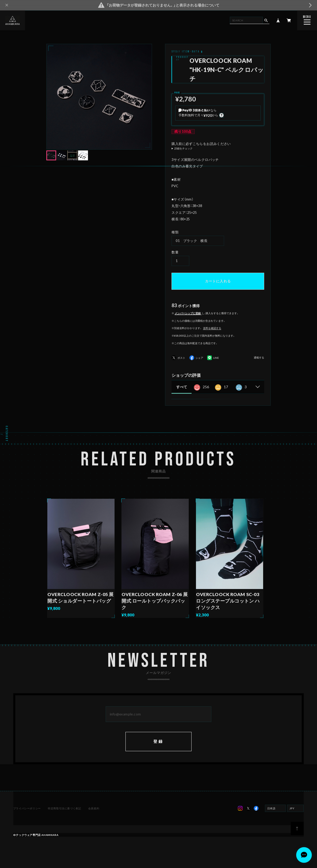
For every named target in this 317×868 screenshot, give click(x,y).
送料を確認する (212, 328)
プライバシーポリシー (27, 813)
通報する (259, 358)
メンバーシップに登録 (188, 313)
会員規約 (93, 813)
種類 (175, 232)
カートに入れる (218, 281)
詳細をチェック (183, 148)
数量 (175, 252)
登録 (159, 746)
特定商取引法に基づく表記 (64, 813)
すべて (182, 387)
